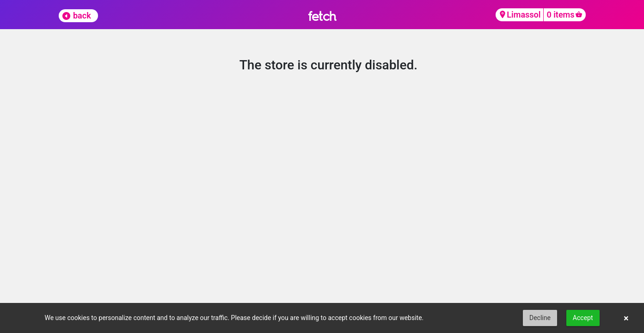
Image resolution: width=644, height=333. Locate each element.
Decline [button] (540, 318)
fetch (322, 16)
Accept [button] (583, 318)
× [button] (626, 318)
